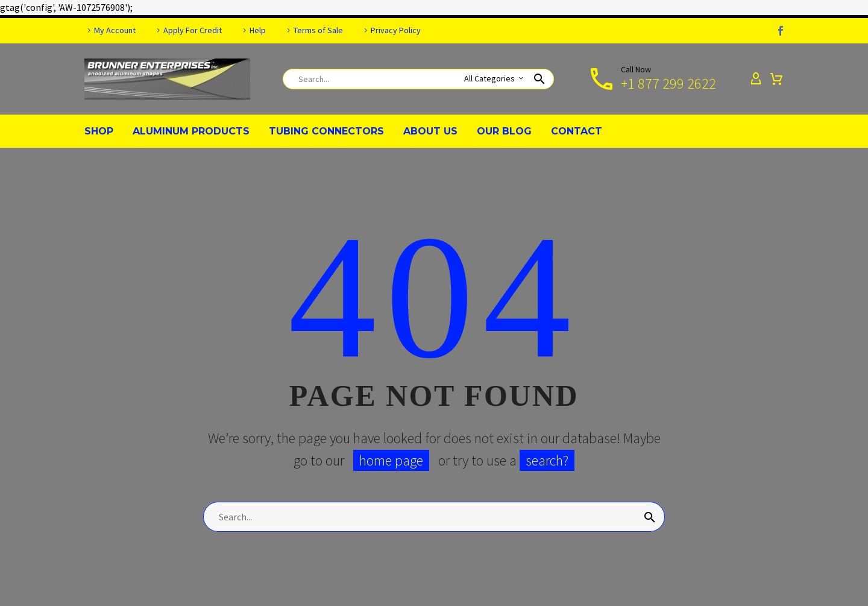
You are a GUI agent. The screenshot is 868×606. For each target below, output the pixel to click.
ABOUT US (430, 131)
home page (391, 460)
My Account (115, 30)
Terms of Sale (318, 30)
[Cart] (776, 79)
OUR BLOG (504, 131)
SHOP (99, 131)
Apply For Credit (193, 30)
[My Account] (756, 79)
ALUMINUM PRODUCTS (191, 131)
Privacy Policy (396, 30)
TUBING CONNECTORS (326, 131)
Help (258, 30)
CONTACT (577, 131)
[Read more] (652, 79)
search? (547, 460)
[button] (539, 79)
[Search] (418, 79)
